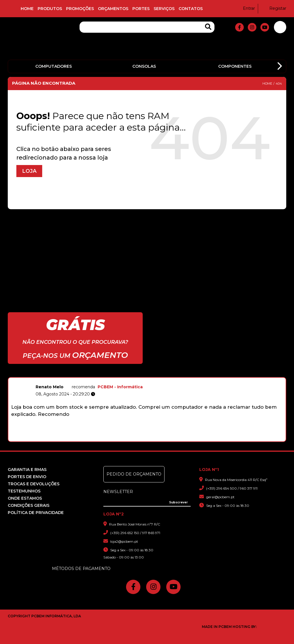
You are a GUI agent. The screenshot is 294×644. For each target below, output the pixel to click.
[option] (147, 407)
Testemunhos (24, 491)
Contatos (191, 9)
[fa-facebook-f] (239, 27)
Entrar (245, 8)
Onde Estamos (25, 498)
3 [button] (133, 439)
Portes (141, 9)
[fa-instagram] (252, 27)
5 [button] (145, 439)
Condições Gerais (29, 505)
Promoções (80, 9)
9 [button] (170, 439)
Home (27, 9)
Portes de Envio (27, 477)
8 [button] (164, 439)
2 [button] (127, 439)
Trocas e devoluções (34, 484)
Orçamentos (113, 9)
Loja (29, 171)
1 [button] (121, 439)
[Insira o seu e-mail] (147, 502)
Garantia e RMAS (27, 470)
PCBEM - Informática (120, 387)
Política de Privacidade (36, 513)
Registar (274, 8)
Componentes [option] (235, 66)
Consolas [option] (144, 66)
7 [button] (157, 439)
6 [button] (151, 439)
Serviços (164, 9)
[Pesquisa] (147, 27)
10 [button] (176, 439)
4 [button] (139, 439)
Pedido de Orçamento (134, 474)
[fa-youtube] (265, 27)
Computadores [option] (54, 66)
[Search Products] (208, 27)
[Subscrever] (178, 503)
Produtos (50, 9)
